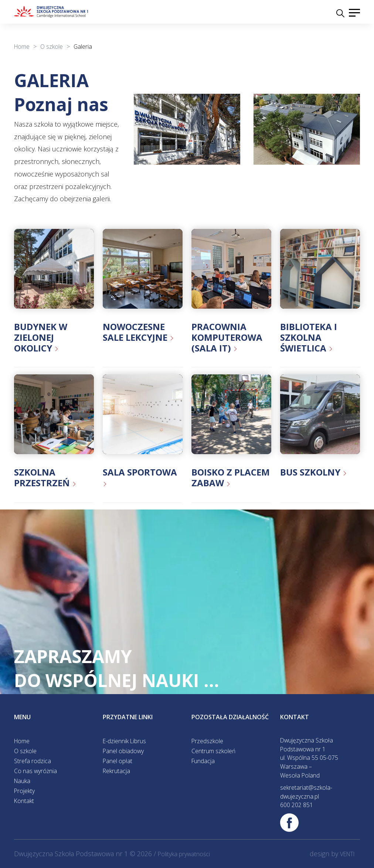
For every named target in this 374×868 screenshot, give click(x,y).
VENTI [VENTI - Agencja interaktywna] (347, 854)
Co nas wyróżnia (35, 771)
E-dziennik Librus (124, 741)
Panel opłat (118, 761)
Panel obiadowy (123, 751)
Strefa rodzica (33, 761)
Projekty (24, 791)
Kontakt (24, 801)
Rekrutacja (116, 771)
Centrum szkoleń (213, 751)
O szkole (25, 751)
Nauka (22, 781)
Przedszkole (207, 741)
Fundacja (203, 761)
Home (22, 741)
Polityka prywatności (184, 854)
